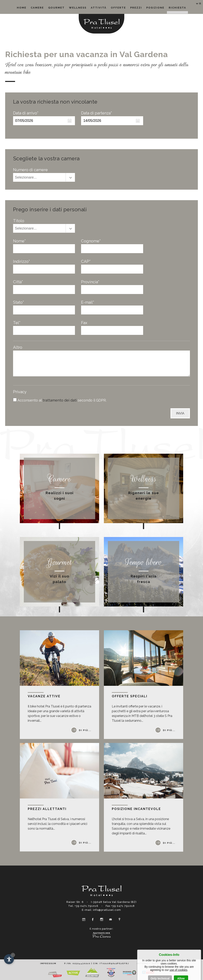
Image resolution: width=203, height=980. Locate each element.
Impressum (48, 963)
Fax (84, 323)
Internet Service (150, 963)
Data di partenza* (97, 113)
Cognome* (91, 241)
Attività (99, 8)
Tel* (17, 323)
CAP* (86, 261)
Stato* (19, 302)
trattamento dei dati (60, 400)
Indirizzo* (22, 261)
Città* (18, 282)
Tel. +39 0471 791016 (83, 906)
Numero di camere (30, 170)
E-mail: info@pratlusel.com (101, 910)
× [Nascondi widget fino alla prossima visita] (13, 955)
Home (22, 8)
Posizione (155, 8)
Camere (37, 8)
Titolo (19, 221)
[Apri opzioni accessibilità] (9, 959)
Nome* (19, 241)
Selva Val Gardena (116, 902)
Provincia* (90, 282)
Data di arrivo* (26, 113)
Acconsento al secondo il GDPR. (62, 400)
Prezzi (136, 8)
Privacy (20, 392)
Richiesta (177, 8)
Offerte (118, 8)
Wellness (78, 8)
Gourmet (56, 8)
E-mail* (88, 302)
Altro (18, 347)
